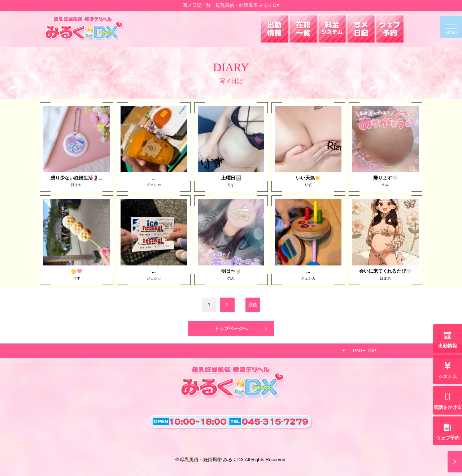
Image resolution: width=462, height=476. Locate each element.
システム (448, 377)
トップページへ (231, 328)
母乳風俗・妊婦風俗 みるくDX (212, 460)
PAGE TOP (365, 350)
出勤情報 (448, 346)
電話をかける (448, 407)
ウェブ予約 (448, 438)
